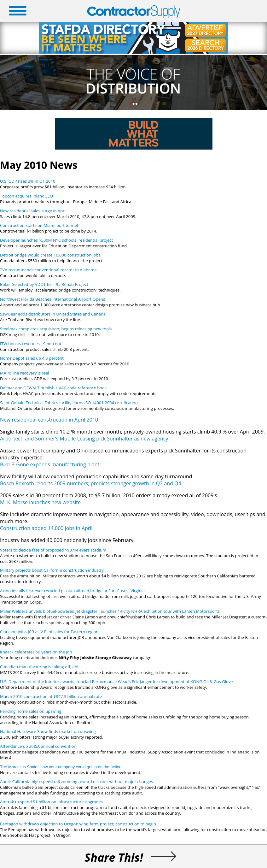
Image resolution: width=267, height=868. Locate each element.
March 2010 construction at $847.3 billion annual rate (51, 696)
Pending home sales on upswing (31, 711)
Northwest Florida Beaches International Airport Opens (52, 299)
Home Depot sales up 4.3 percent (32, 358)
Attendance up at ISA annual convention (38, 746)
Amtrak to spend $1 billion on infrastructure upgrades (51, 802)
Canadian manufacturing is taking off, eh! (39, 667)
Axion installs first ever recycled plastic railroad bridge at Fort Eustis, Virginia (72, 591)
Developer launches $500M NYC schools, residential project (56, 240)
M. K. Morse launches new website (40, 502)
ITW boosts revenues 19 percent (31, 344)
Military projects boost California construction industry (52, 570)
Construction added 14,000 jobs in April (46, 528)
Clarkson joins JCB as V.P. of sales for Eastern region (49, 632)
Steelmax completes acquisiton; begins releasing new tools (56, 329)
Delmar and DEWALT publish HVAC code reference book (53, 388)
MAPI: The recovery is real (25, 373)
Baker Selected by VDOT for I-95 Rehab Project (44, 284)
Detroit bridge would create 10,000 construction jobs (50, 255)
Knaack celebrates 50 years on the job (36, 652)
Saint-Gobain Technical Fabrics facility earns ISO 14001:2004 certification (69, 403)
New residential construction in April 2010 (49, 420)
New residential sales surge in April (33, 211)
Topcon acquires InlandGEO (26, 196)
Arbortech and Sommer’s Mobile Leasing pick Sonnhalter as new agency (84, 439)
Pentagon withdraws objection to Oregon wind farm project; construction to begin (78, 824)
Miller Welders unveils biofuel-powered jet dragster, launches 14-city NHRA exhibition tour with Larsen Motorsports (110, 611)
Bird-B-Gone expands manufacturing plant (50, 464)
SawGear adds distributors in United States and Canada (53, 314)
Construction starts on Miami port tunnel (39, 225)
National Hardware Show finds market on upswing (48, 731)
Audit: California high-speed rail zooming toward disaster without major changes (76, 782)
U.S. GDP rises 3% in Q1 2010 (28, 181)
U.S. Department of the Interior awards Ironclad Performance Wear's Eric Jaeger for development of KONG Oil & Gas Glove (116, 682)
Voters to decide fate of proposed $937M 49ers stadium (53, 550)
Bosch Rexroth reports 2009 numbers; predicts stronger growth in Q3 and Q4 (91, 483)
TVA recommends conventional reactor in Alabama (48, 270)
